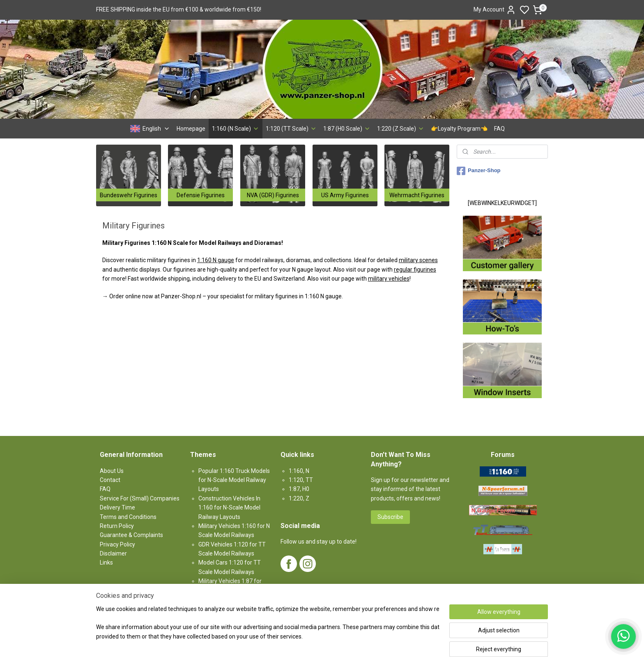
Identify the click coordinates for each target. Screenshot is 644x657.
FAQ (499, 129)
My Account (495, 10)
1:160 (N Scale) (236, 129)
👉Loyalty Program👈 (459, 129)
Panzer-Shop (478, 171)
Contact (110, 480)
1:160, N (299, 471)
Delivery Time (117, 507)
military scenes (418, 260)
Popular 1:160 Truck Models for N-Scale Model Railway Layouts (234, 480)
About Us (112, 471)
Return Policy (117, 526)
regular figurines (415, 270)
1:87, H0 (299, 489)
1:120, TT (301, 480)
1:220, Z (299, 498)
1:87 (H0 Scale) (347, 129)
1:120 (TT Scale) (291, 129)
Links (106, 562)
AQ (106, 489)
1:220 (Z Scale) (401, 129)
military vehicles (389, 279)
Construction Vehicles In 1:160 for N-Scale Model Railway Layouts (229, 508)
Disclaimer (113, 553)
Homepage (191, 129)
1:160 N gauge (216, 260)
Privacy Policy (117, 544)
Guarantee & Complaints (131, 535)
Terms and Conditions (128, 517)
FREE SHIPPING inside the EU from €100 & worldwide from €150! (179, 9)
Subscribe (390, 517)
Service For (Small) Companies (140, 498)
